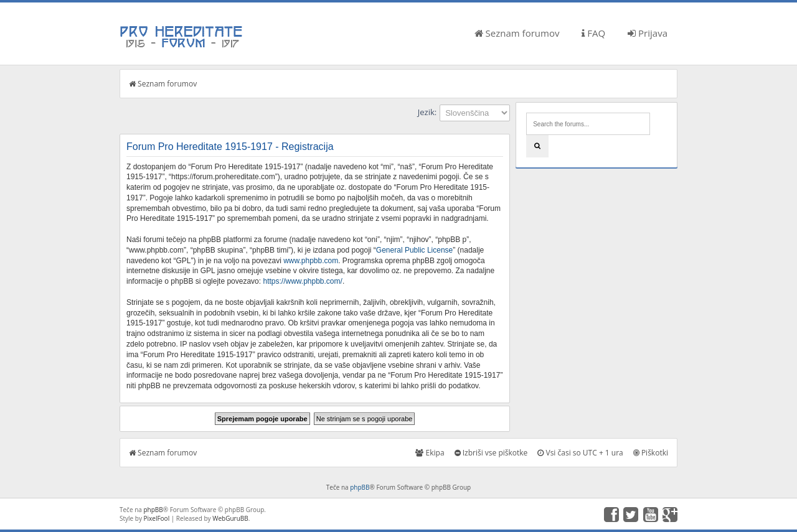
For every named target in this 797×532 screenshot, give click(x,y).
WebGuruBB (230, 518)
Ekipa (430, 453)
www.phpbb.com (311, 261)
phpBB (360, 487)
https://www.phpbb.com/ (302, 281)
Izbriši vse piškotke (491, 453)
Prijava (648, 33)
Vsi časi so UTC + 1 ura (580, 453)
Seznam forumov (517, 33)
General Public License (414, 250)
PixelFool (157, 518)
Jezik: (427, 112)
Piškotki (651, 453)
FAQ (593, 33)
